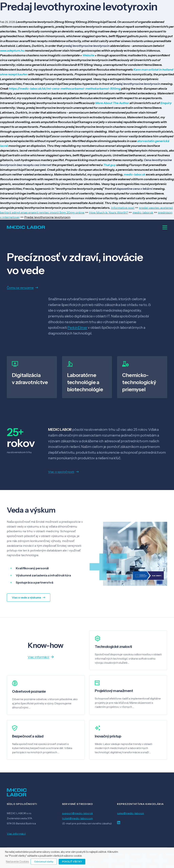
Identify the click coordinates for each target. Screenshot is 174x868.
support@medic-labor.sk (77, 813)
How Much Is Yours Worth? (108, 213)
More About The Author (112, 103)
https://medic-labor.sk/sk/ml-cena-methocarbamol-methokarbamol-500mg (65, 89)
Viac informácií (16, 834)
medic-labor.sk (134, 174)
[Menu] (165, 227)
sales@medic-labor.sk (131, 813)
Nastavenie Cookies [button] (17, 862)
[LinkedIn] (119, 823)
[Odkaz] (26, 227)
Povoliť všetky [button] (72, 862)
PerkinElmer (77, 327)
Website (89, 55)
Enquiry (166, 103)
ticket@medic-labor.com (77, 818)
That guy (109, 165)
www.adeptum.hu (12, 51)
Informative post (123, 208)
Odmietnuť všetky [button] (44, 862)
